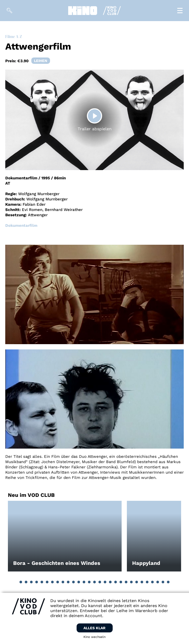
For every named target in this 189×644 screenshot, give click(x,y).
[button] (21, 582)
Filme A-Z (14, 37)
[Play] (95, 116)
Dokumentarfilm (21, 225)
